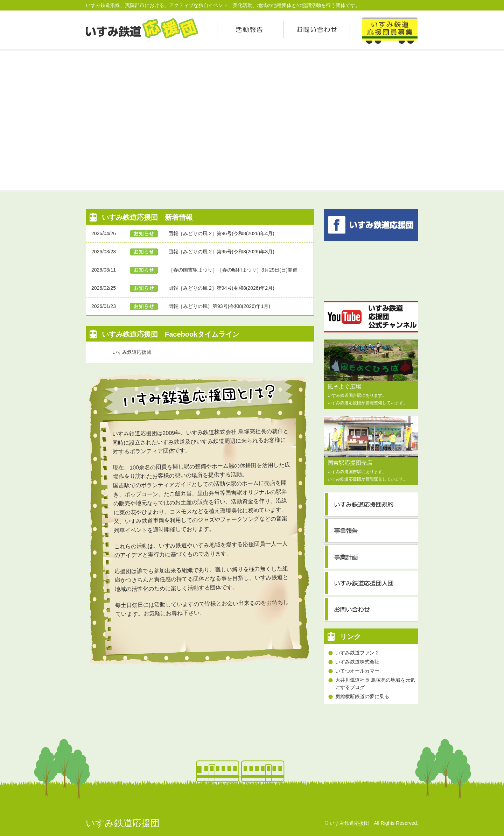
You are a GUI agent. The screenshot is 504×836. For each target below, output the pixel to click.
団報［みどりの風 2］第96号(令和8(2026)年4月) (221, 233)
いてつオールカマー (357, 671)
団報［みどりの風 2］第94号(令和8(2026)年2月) (221, 288)
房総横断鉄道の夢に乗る (362, 696)
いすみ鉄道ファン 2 (357, 653)
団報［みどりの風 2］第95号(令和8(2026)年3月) (221, 252)
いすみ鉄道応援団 (132, 352)
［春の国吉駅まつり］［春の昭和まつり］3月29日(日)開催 (233, 270)
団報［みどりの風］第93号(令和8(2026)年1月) (219, 306)
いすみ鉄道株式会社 (357, 662)
